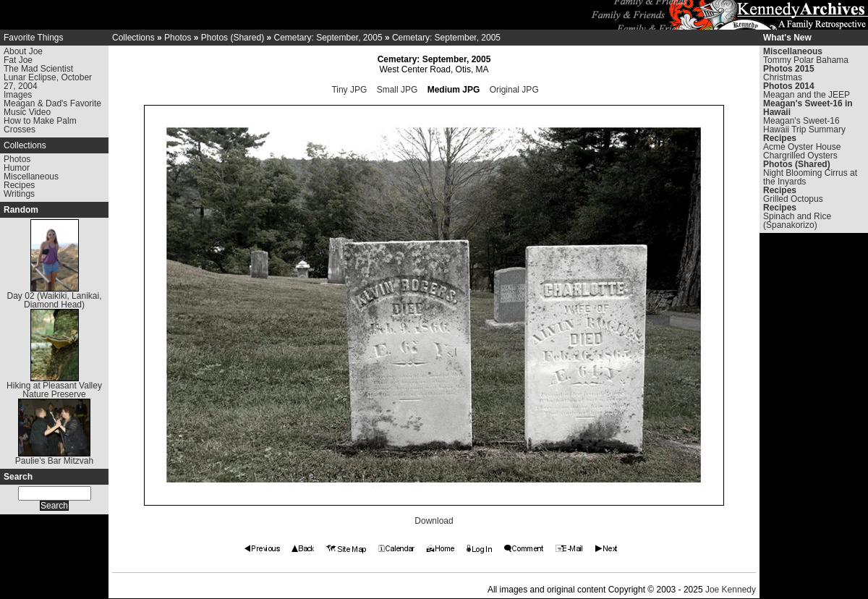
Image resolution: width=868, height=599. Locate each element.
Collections (25, 145)
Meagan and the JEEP (807, 95)
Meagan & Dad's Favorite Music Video (52, 108)
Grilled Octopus (793, 199)
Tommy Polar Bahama (806, 60)
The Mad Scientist (38, 69)
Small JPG (397, 90)
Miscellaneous (31, 177)
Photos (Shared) (233, 38)
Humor (17, 168)
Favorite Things (33, 38)
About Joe (23, 51)
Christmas (783, 77)
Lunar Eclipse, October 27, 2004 (48, 82)
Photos (17, 159)
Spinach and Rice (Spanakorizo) (797, 221)
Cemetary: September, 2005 (328, 38)
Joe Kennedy (731, 590)
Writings (19, 194)
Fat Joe (18, 60)
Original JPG (514, 90)
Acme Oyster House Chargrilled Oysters (802, 151)
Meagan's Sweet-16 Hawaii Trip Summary (804, 125)
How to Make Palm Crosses (40, 125)
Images (18, 95)
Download (434, 521)
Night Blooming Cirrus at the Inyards (810, 177)
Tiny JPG (349, 90)
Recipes (19, 185)
